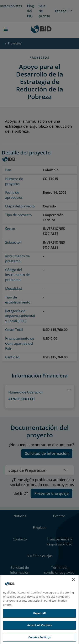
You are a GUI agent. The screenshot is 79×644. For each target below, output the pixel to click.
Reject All (39, 620)
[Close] (73, 587)
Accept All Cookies (39, 632)
